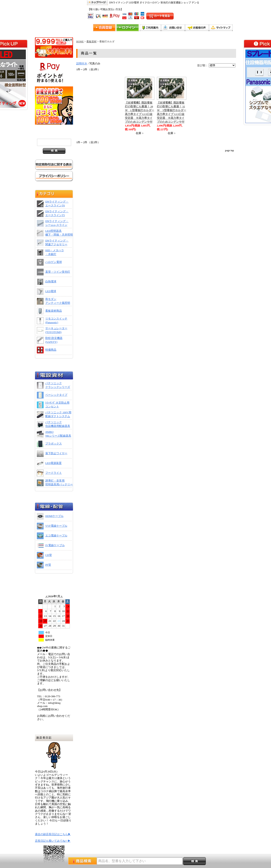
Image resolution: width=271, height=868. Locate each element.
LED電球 (51, 291)
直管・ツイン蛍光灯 (58, 272)
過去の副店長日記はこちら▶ (53, 834)
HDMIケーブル (54, 516)
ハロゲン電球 (54, 262)
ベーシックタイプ (56, 395)
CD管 (49, 555)
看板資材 (91, 42)
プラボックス (54, 444)
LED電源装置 (53, 463)
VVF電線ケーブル (56, 526)
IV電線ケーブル (55, 545)
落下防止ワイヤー (56, 453)
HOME (80, 42)
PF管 (48, 565)
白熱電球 (51, 282)
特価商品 (51, 350)
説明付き (82, 64)
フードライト (54, 473)
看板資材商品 (54, 311)
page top (230, 150)
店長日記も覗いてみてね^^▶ (53, 841)
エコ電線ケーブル (56, 536)
